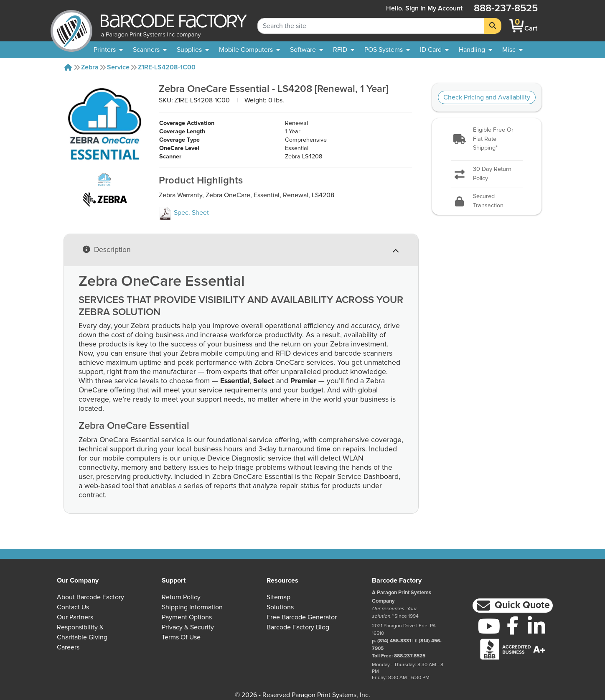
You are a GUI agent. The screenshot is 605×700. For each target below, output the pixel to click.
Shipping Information (192, 607)
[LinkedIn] (536, 626)
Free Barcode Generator (302, 617)
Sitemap (278, 597)
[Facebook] (512, 625)
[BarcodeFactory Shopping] (517, 26)
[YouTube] (489, 626)
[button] (487, 139)
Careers (68, 647)
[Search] (493, 26)
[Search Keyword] (371, 26)
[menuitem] (108, 50)
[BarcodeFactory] (71, 26)
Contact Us (73, 607)
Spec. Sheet (184, 213)
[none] (512, 50)
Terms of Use (181, 637)
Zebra (90, 67)
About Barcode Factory (90, 597)
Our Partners (75, 617)
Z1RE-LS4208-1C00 (167, 67)
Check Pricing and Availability (487, 97)
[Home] (68, 67)
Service (118, 67)
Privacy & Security (188, 627)
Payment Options (187, 617)
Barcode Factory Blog (298, 627)
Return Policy (181, 597)
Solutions (280, 607)
